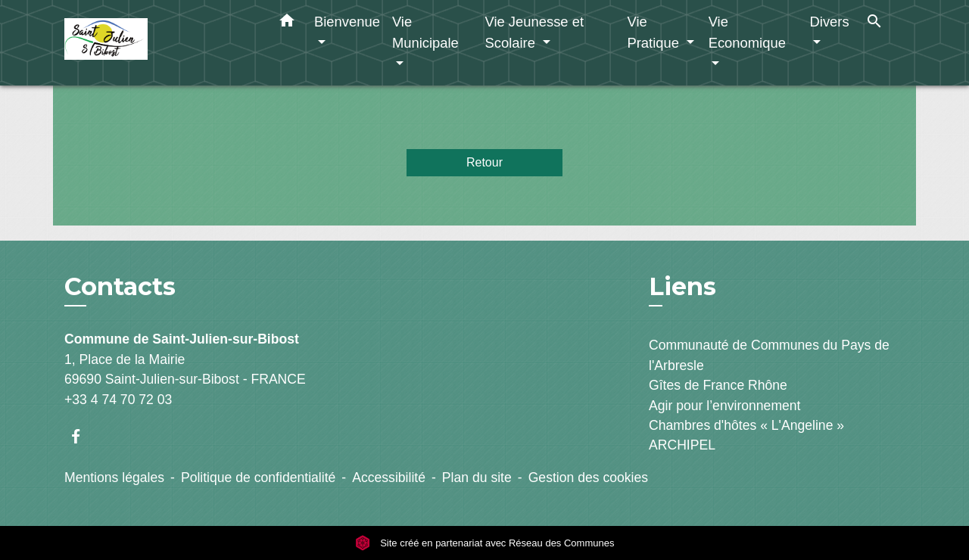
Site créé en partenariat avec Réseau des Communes (485, 543)
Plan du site (477, 478)
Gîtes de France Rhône (718, 385)
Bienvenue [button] (347, 22)
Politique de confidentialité (258, 478)
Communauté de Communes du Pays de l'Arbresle (769, 355)
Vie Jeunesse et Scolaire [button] (534, 32)
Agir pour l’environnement (724, 406)
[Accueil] (159, 43)
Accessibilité (389, 478)
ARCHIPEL (682, 445)
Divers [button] (830, 22)
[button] (287, 23)
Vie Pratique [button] (655, 32)
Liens (682, 286)
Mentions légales (114, 478)
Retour (484, 162)
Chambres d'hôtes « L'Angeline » (746, 425)
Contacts (120, 287)
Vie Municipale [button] (425, 32)
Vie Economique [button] (747, 32)
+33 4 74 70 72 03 (118, 400)
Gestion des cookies (588, 478)
